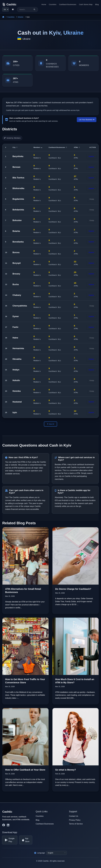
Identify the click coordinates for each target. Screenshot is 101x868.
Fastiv (15, 327)
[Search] (34, 9)
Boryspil (17, 263)
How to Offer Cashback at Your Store (25, 770)
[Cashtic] (9, 4)
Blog (97, 4)
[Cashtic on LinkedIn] (8, 825)
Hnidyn (16, 370)
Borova (16, 252)
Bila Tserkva (18, 178)
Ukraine (21, 17)
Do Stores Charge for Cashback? (73, 589)
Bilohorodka (18, 188)
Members (38, 147)
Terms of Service (76, 824)
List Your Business (87, 120)
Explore (91, 156)
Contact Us (74, 816)
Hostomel (17, 402)
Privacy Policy (75, 820)
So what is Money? (66, 770)
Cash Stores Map (86, 4)
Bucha (16, 284)
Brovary (16, 274)
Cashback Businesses (68, 4)
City (15, 147)
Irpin (15, 413)
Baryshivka (18, 156)
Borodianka (18, 242)
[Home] (3, 17)
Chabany (17, 295)
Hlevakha (17, 359)
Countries (53, 4)
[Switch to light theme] (13, 10)
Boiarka (16, 231)
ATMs (77, 147)
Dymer (16, 316)
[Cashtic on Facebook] (4, 825)
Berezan (16, 167)
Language (40, 853)
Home (44, 4)
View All (50, 424)
